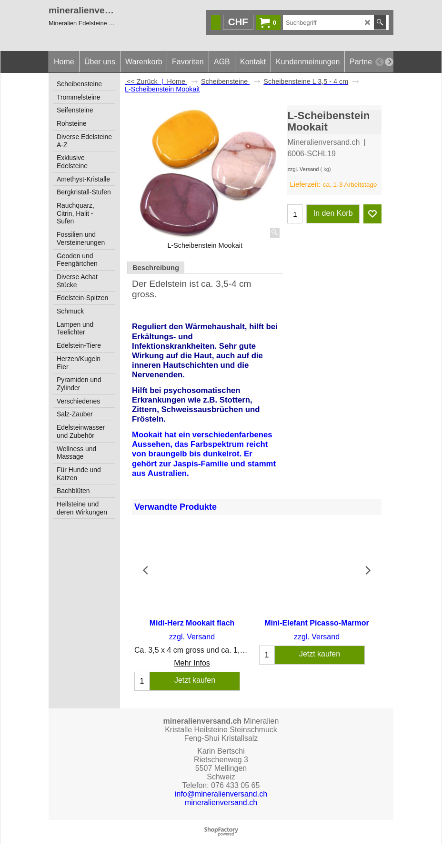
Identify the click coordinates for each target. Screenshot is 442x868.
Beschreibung (156, 268)
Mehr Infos (192, 663)
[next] (389, 62)
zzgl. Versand (303, 169)
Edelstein (168, 284)
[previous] (380, 62)
